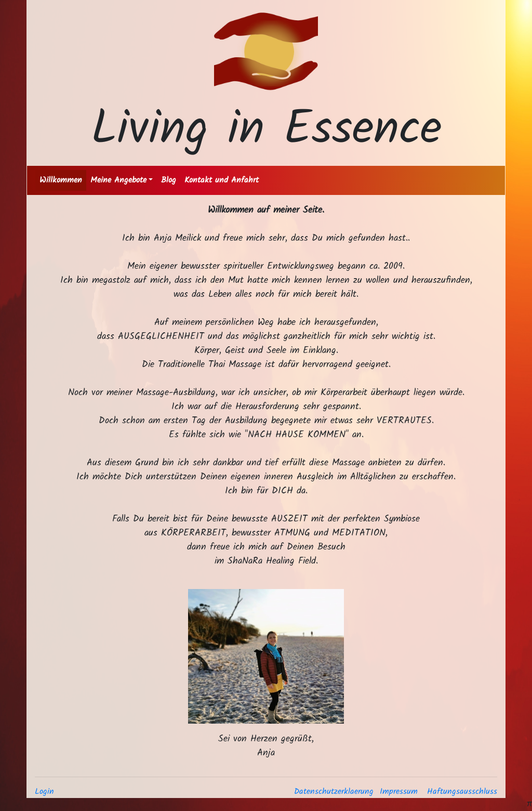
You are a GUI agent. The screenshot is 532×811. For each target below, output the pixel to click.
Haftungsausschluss (462, 792)
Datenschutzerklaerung (334, 792)
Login (44, 792)
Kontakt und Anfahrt (222, 180)
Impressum (399, 792)
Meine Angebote (118, 180)
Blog (169, 180)
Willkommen (61, 180)
